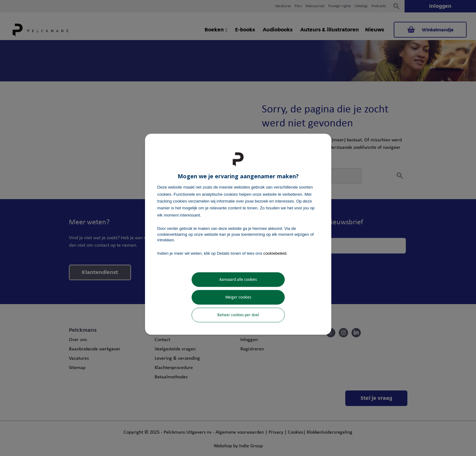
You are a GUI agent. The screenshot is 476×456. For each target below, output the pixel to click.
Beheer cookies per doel (238, 315)
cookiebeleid (275, 253)
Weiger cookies (238, 297)
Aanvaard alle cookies (238, 279)
